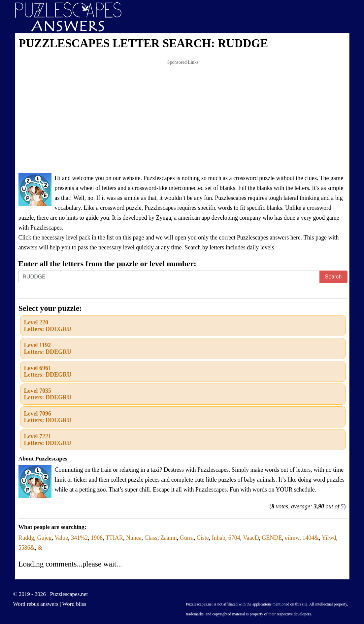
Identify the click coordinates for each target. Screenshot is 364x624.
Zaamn (169, 538)
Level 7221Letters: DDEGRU (48, 440)
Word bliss (74, 604)
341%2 (79, 538)
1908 (97, 538)
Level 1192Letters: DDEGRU (48, 349)
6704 (234, 538)
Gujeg (45, 538)
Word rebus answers (36, 604)
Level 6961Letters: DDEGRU (48, 371)
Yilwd (329, 538)
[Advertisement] (183, 117)
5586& (27, 548)
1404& (311, 538)
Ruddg (26, 538)
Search (333, 277)
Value (61, 538)
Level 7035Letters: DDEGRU (48, 394)
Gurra (187, 538)
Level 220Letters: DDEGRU (48, 326)
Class (151, 538)
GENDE (272, 538)
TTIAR (114, 538)
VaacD (251, 538)
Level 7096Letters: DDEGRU (48, 417)
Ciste (203, 538)
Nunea (134, 538)
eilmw (292, 538)
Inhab (219, 538)
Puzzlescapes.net (69, 594)
